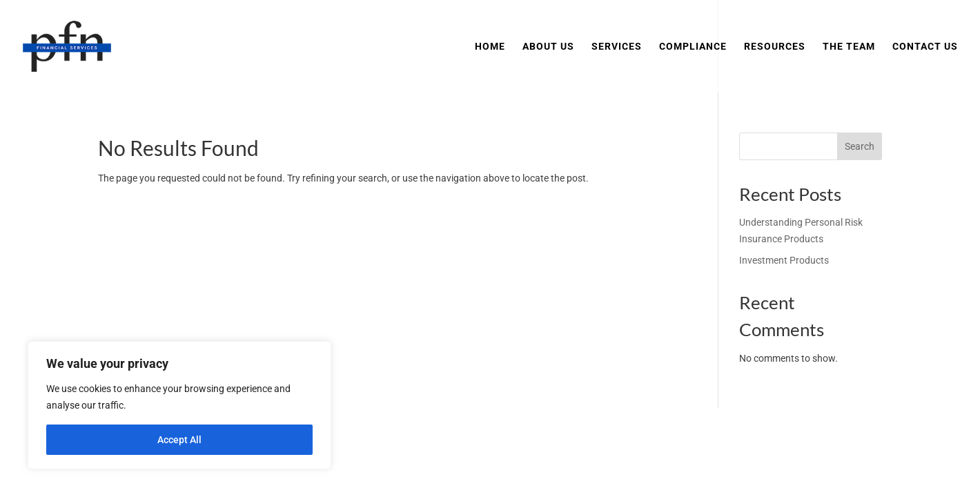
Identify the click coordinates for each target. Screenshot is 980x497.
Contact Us (925, 47)
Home (490, 47)
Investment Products (784, 260)
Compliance (693, 47)
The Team (849, 47)
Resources (775, 47)
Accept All (179, 440)
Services (617, 47)
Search (860, 146)
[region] (179, 405)
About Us (548, 47)
